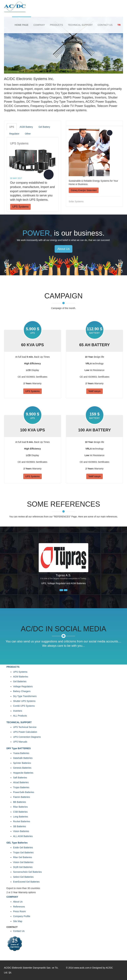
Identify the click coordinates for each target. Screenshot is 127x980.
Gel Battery (44, 127)
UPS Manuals (20, 742)
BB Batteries (20, 802)
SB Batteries (20, 826)
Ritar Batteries (20, 807)
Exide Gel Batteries (23, 847)
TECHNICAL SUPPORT (80, 25)
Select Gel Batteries (23, 877)
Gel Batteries (20, 681)
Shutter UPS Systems (24, 701)
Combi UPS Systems (24, 706)
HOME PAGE (21, 25)
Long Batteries (21, 817)
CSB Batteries (20, 812)
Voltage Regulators (23, 686)
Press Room (19, 911)
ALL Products (20, 716)
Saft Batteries (20, 778)
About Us (63, 249)
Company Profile (22, 916)
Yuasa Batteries (21, 753)
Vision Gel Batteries (23, 862)
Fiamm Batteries (21, 797)
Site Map (18, 921)
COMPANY (39, 25)
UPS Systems (19, 143)
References (19, 907)
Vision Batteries (21, 831)
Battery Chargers (22, 691)
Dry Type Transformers (25, 696)
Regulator (14, 134)
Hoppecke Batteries (23, 773)
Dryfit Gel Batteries (23, 867)
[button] (61, 590)
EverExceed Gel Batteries (26, 882)
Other (28, 134)
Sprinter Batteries (22, 763)
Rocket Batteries (22, 821)
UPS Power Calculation (25, 732)
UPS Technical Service (25, 727)
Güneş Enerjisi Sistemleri (84, 190)
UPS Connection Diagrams (27, 737)
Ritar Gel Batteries (22, 857)
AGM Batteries (21, 677)
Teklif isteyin (95, 391)
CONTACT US (105, 25)
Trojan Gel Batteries (23, 852)
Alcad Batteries (21, 782)
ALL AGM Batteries (23, 836)
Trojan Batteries (21, 787)
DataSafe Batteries (23, 758)
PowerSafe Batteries (24, 792)
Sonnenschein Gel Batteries (27, 872)
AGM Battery (26, 127)
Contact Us (19, 931)
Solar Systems (76, 201)
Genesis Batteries (22, 768)
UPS (12, 127)
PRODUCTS (56, 25)
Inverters (18, 711)
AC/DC (109, 968)
